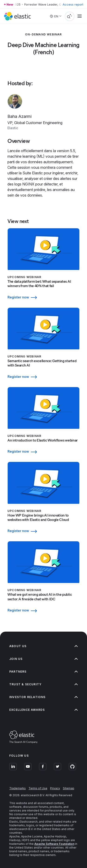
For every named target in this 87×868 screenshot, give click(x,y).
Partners (43, 672)
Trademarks (18, 788)
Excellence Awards (43, 710)
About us (43, 646)
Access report (73, 4)
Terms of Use (38, 788)
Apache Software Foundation (54, 844)
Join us (43, 659)
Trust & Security (43, 684)
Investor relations (43, 697)
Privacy (55, 788)
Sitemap (69, 788)
